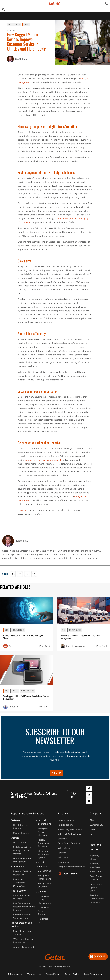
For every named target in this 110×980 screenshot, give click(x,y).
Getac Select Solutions (69, 843)
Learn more (23, 510)
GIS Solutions (20, 843)
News (93, 834)
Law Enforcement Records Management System (24, 907)
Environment (64, 862)
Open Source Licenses (96, 878)
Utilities (27, 24)
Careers (94, 829)
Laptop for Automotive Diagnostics (19, 883)
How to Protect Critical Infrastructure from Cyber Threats (23, 637)
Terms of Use (34, 974)
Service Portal (97, 872)
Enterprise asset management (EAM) (43, 460)
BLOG (6, 630)
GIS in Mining (44, 871)
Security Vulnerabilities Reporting (97, 899)
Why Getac (63, 857)
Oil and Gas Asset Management (44, 900)
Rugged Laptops (66, 820)
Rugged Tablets (66, 825)
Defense (16, 820)
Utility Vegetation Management (22, 860)
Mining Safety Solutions (45, 885)
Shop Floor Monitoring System (43, 854)
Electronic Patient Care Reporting (22, 916)
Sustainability (96, 825)
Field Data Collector (43, 921)
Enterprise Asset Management (44, 832)
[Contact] (106, 4)
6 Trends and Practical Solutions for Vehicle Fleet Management (81, 637)
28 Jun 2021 (12, 30)
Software (62, 839)
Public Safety (18, 891)
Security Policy (72, 974)
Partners (62, 853)
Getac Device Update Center (96, 887)
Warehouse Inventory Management (24, 941)
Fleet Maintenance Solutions (22, 933)
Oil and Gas (42, 892)
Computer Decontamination (71, 867)
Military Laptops (21, 833)
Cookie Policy (53, 974)
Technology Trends (28, 691)
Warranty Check (94, 857)
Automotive (17, 867)
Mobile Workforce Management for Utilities (22, 851)
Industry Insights (14, 24)
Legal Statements (93, 974)
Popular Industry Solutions (28, 814)
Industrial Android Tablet (70, 834)
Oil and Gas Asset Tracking (43, 911)
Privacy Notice (15, 974)
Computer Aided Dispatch (21, 897)
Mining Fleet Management (44, 877)
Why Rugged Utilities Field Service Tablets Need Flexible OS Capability (26, 698)
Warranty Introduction (96, 865)
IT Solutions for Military (21, 827)
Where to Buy (65, 848)
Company (96, 814)
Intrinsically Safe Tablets (70, 829)
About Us (94, 820)
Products (63, 814)
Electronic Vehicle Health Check (22, 873)
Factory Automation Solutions (44, 843)
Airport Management (24, 947)
